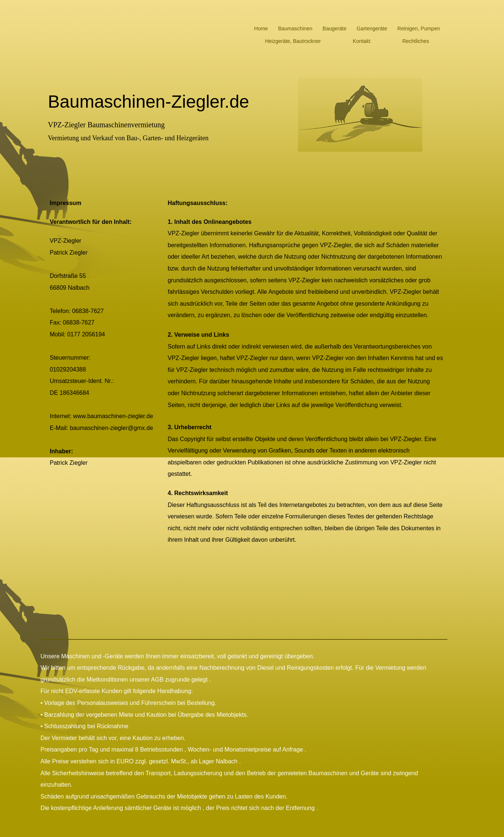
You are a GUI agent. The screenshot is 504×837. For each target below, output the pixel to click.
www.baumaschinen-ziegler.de (113, 416)
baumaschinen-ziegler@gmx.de (111, 428)
